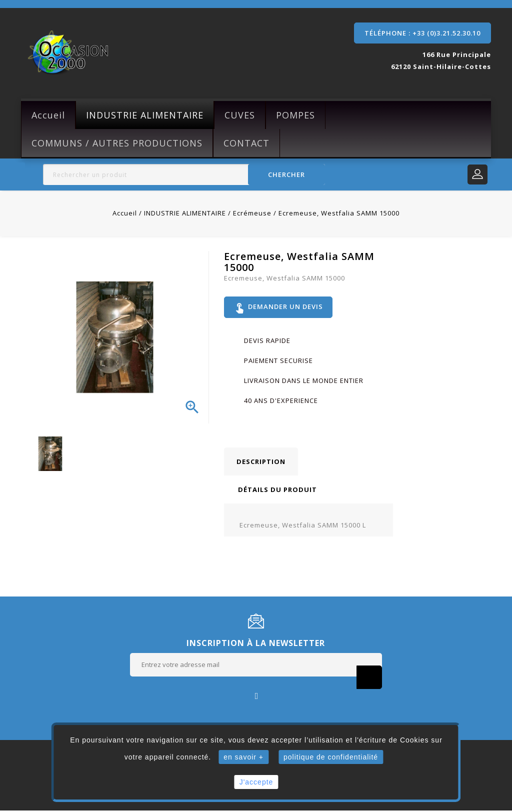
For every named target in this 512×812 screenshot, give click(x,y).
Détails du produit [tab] (277, 491)
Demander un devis (279, 308)
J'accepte (256, 782)
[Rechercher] (184, 174)
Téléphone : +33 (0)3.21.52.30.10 (422, 33)
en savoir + (243, 757)
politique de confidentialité (331, 757)
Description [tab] (261, 463)
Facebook (256, 697)
